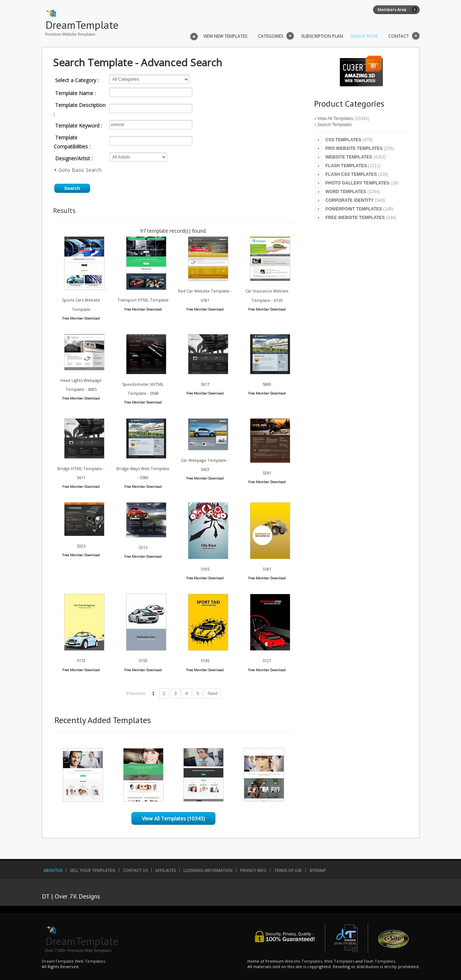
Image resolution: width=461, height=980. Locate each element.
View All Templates (335, 119)
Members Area (392, 10)
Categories (270, 36)
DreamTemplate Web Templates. (74, 961)
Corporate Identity (350, 200)
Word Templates (346, 192)
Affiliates (165, 870)
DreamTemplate (82, 25)
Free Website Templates (355, 218)
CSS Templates (344, 140)
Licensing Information (208, 870)
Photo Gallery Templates (358, 183)
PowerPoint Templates (354, 209)
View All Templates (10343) (173, 818)
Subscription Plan (322, 36)
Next (213, 693)
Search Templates (335, 125)
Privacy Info (253, 870)
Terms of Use (288, 870)
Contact (399, 36)
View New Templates (225, 36)
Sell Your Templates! (93, 870)
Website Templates (349, 157)
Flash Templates (346, 166)
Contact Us (135, 870)
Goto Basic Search (80, 170)
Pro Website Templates (354, 148)
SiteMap (318, 870)
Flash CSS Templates (351, 174)
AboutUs (53, 870)
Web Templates (339, 961)
